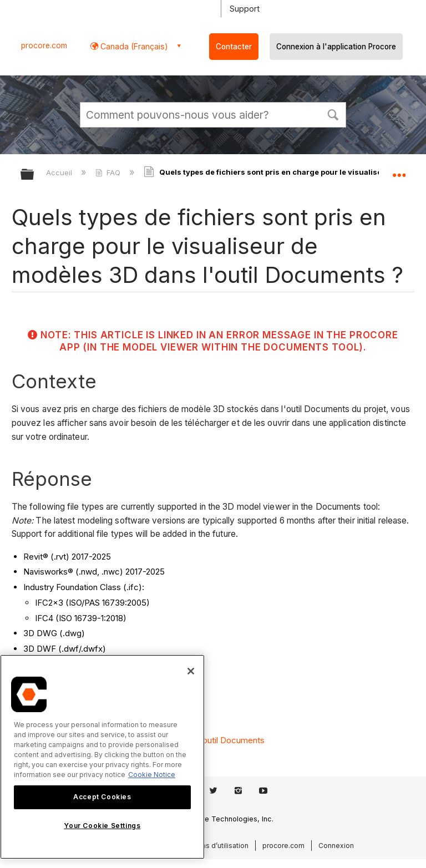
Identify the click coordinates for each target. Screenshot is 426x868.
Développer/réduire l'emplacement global (399, 171)
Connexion (336, 846)
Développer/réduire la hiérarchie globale (34, 175)
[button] (333, 114)
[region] (102, 757)
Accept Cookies (102, 797)
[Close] (191, 671)
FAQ (109, 172)
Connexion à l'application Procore (336, 47)
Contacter (234, 47)
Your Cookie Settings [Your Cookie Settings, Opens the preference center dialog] (102, 826)
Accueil (60, 172)
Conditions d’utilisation (211, 846)
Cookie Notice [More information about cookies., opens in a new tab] (152, 775)
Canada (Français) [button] (133, 46)
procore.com (44, 45)
